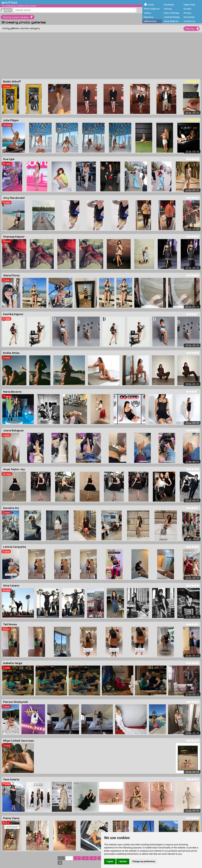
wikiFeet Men (150, 21)
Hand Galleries (171, 21)
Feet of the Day (171, 13)
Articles (168, 9)
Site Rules (169, 5)
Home (151, 5)
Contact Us (189, 21)
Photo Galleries (152, 9)
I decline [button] (123, 861)
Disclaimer (189, 17)
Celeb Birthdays (172, 17)
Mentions (149, 17)
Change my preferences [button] (144, 861)
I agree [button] (110, 861)
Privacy (188, 13)
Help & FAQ (189, 5)
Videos (147, 13)
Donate (187, 9)
